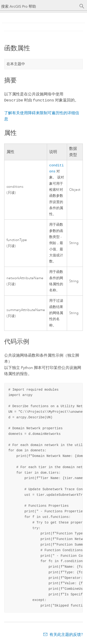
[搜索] (82, 6)
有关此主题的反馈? (66, 635)
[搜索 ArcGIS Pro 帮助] (39, 6)
